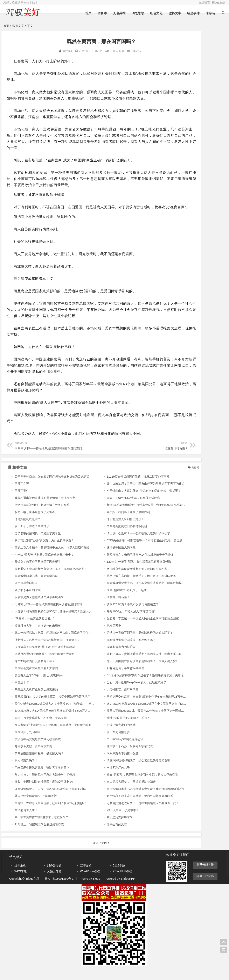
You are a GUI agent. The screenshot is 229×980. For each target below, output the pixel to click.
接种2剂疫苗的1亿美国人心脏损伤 (112, 730)
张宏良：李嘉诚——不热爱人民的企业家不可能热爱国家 (126, 631)
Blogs (96, 891)
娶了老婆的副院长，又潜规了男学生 (38, 546)
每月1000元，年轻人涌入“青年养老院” (114, 624)
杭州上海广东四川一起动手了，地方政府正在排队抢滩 (124, 588)
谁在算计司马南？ (118, 458)
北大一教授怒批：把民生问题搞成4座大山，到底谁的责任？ (53, 645)
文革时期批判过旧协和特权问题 (110, 539)
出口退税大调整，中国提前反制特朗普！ (116, 794)
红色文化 (156, 13)
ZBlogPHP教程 (122, 883)
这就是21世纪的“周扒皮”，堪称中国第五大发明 (45, 666)
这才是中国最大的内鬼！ (106, 560)
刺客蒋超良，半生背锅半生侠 (109, 681)
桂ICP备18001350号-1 (59, 891)
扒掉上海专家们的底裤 (104, 737)
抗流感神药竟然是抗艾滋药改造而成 (38, 752)
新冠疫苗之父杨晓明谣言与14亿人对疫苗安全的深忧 (123, 567)
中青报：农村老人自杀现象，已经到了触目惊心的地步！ (51, 815)
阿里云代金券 (205, 888)
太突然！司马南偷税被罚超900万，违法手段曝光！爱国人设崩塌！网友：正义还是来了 (70, 624)
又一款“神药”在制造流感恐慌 (108, 752)
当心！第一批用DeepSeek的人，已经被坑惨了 (120, 695)
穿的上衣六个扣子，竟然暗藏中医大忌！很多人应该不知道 (52, 560)
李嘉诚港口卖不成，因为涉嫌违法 (36, 588)
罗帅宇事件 (22, 503)
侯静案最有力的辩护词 (104, 659)
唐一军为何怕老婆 (101, 744)
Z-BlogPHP (128, 891)
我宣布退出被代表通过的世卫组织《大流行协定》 (46, 510)
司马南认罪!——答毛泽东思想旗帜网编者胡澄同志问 (49, 458)
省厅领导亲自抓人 (26, 595)
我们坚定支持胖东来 (103, 830)
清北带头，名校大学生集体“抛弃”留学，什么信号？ (47, 652)
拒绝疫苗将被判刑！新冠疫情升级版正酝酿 (42, 517)
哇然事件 (193, 13)
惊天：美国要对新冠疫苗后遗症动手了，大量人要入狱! (125, 673)
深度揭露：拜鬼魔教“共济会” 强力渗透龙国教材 (45, 659)
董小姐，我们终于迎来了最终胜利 (111, 524)
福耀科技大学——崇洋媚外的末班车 (38, 638)
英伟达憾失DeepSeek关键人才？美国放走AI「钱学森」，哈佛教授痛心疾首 (63, 716)
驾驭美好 (50, 51)
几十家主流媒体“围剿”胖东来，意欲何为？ (41, 830)
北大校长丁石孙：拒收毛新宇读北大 (113, 759)
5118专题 (119, 878)
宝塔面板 (86, 878)
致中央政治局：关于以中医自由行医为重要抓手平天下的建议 (129, 496)
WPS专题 (21, 883)
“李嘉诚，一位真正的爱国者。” (34, 631)
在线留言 (204, 2)
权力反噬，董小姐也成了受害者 (35, 524)
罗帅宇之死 (22, 496)
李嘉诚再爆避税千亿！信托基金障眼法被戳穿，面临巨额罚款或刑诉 (133, 595)
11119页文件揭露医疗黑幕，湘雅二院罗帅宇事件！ (123, 489)
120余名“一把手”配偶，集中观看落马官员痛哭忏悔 (122, 574)
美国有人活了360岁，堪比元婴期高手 (39, 688)
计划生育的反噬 (100, 837)
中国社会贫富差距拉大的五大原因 (36, 681)
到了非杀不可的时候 (28, 602)
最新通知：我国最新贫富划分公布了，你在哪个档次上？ (51, 581)
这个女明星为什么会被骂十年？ (35, 673)
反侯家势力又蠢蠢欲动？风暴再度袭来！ (41, 610)
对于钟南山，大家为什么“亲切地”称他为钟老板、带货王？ (127, 503)
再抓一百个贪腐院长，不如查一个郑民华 (41, 730)
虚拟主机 (20, 878)
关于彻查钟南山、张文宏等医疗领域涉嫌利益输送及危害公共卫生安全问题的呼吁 (67, 489)
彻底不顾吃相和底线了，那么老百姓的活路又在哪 (122, 773)
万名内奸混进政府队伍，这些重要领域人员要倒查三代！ (126, 815)
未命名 (210, 13)
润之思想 (137, 13)
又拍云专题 (54, 883)
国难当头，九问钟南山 (29, 744)
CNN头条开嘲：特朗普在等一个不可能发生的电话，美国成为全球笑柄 (135, 553)
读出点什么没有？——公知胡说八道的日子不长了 (122, 546)
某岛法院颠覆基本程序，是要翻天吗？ (39, 766)
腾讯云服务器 (205, 877)
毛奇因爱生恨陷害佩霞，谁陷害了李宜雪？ (42, 780)
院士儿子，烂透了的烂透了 (32, 539)
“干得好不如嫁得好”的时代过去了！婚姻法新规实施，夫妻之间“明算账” (135, 688)
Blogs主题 (219, 2)
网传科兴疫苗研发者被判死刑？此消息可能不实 (120, 581)
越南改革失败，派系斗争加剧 (33, 759)
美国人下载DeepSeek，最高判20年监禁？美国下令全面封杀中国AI (133, 723)
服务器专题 (54, 878)
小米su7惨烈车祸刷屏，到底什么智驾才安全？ (44, 567)
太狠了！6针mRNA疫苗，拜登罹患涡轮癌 (116, 510)
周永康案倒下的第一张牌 (106, 766)
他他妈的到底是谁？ (28, 531)
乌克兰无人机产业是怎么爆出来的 (36, 702)
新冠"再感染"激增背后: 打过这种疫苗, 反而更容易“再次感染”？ (129, 517)
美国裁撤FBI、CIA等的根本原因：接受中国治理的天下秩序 (52, 709)
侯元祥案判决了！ (26, 773)
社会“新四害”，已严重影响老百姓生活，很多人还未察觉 (125, 787)
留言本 (102, 13)
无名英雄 (119, 13)
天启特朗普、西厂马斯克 (106, 702)
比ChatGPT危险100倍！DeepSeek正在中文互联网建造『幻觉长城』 (134, 716)
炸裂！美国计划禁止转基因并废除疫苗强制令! (44, 794)
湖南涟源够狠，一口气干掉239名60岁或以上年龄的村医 (50, 801)
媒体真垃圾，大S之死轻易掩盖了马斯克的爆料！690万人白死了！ (57, 723)
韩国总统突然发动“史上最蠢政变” (36, 808)
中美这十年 (22, 695)
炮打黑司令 (97, 638)
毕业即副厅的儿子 (101, 780)
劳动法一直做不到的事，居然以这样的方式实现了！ (123, 645)
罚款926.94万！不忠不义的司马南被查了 (116, 617)
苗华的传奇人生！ (26, 823)
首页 (88, 13)
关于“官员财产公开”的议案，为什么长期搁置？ (44, 553)
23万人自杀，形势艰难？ (106, 823)
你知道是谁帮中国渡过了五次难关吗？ (114, 652)
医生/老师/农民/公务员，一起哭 (110, 602)
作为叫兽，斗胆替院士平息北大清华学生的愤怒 (45, 787)
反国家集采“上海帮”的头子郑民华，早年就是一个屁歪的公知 (53, 737)
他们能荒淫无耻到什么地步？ (109, 531)
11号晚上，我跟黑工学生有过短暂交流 (39, 837)
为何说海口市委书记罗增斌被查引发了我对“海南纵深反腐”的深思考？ (134, 801)
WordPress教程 (90, 883)
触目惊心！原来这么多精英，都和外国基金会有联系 (123, 808)
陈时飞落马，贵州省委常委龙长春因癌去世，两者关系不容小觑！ (132, 666)
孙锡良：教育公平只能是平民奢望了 (38, 574)
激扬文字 (174, 13)
